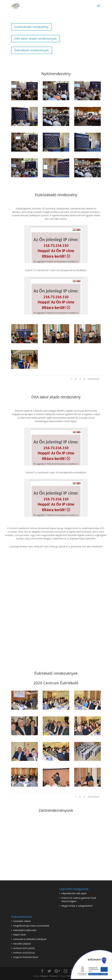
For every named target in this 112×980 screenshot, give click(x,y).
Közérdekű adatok (22, 921)
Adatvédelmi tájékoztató (25, 930)
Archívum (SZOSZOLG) (24, 953)
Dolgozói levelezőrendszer (26, 957)
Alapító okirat (20, 935)
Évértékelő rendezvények (32, 50)
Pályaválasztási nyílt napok (74, 893)
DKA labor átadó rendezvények (36, 39)
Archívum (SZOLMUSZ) (24, 948)
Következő (94, 379)
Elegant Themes (49, 976)
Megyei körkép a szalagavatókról (77, 906)
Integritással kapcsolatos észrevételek (31, 926)
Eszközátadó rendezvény (31, 27)
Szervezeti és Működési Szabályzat (30, 939)
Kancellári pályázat (22, 944)
